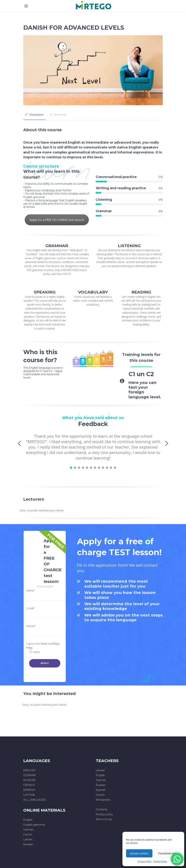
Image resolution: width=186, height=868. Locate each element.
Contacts (101, 809)
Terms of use (104, 819)
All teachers (103, 800)
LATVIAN (29, 795)
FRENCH (29, 785)
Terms (44, 644)
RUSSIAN (29, 780)
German (101, 780)
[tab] (34, 115)
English (100, 775)
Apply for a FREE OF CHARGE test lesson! (57, 220)
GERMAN (29, 775)
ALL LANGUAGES (35, 800)
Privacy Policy (145, 861)
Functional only (167, 853)
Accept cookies (139, 853)
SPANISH (29, 790)
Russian (101, 785)
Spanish (101, 790)
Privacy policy (104, 814)
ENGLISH (29, 770)
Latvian (100, 770)
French (100, 795)
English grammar (34, 825)
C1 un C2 (141, 374)
